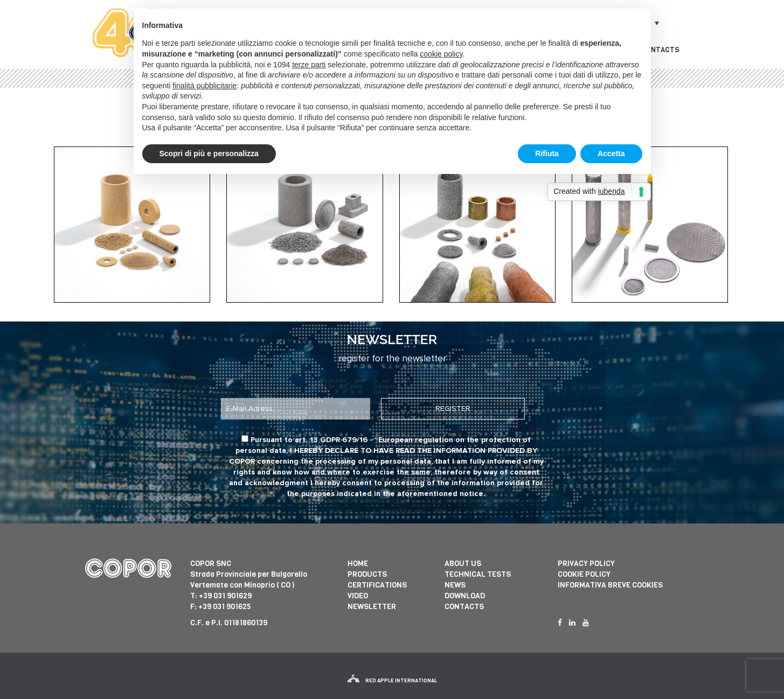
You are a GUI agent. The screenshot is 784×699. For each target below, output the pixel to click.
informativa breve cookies (610, 585)
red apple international (392, 680)
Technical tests (478, 574)
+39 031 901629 (225, 596)
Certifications (377, 585)
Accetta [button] (611, 153)
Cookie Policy (584, 574)
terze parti (309, 65)
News (455, 585)
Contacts (660, 50)
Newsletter (372, 607)
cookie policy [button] (441, 54)
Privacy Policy (586, 564)
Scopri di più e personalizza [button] (209, 153)
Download (465, 596)
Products (367, 574)
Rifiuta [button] (547, 153)
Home (358, 564)
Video (358, 596)
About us (463, 564)
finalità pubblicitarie (204, 86)
